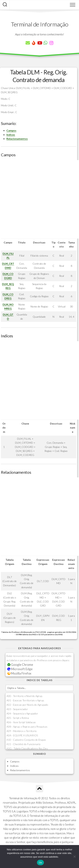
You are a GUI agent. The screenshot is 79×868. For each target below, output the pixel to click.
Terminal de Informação (39, 24)
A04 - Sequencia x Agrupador (22, 713)
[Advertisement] (39, 199)
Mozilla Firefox (19, 673)
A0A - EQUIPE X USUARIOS (22, 735)
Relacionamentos (17, 139)
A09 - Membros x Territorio (22, 731)
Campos (11, 130)
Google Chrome (20, 665)
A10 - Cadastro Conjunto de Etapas (26, 740)
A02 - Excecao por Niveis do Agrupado (27, 705)
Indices (11, 135)
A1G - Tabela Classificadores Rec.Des (27, 748)
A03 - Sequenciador (17, 709)
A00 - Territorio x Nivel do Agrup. (25, 696)
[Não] (74, 857)
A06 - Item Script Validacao (21, 722)
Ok (40, 863)
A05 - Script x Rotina (18, 718)
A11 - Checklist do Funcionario (24, 744)
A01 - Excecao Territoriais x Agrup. (25, 700)
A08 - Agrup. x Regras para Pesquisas (27, 727)
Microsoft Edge (20, 669)
